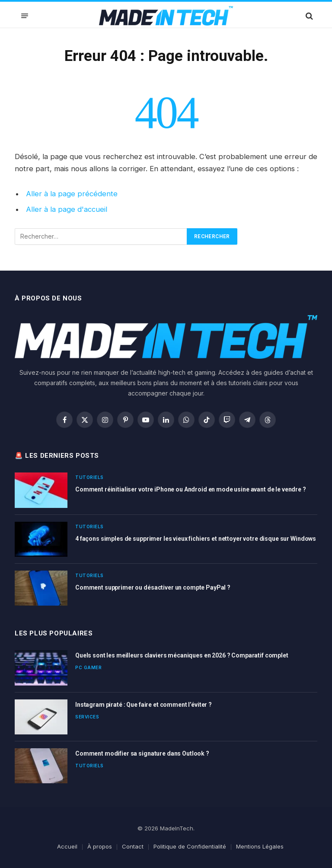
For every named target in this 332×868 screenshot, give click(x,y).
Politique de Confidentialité (190, 846)
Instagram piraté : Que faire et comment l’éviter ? (144, 705)
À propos (100, 846)
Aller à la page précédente (72, 194)
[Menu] (25, 16)
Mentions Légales (260, 846)
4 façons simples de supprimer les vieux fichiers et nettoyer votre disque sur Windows (196, 539)
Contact (133, 846)
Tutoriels (89, 477)
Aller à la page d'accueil (67, 209)
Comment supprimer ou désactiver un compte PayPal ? (153, 587)
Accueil (67, 846)
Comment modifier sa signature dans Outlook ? (142, 753)
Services (87, 717)
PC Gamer (88, 667)
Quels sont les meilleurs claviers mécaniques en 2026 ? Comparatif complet (182, 655)
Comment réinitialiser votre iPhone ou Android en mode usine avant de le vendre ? (191, 489)
